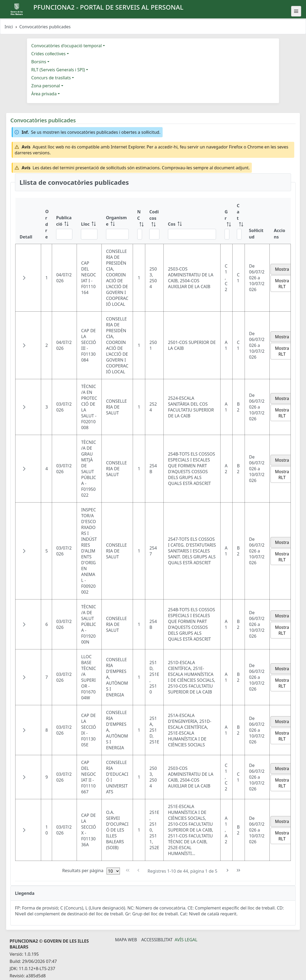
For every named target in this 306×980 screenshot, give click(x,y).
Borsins (39, 62)
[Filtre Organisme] (117, 234)
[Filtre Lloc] (89, 234)
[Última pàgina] (239, 870)
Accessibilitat (157, 940)
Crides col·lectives (48, 54)
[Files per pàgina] (113, 871)
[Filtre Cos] (192, 234)
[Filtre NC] (140, 234)
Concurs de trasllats (51, 78)
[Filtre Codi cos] (154, 234)
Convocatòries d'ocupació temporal (66, 46)
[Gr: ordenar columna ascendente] (226, 221)
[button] (24, 278)
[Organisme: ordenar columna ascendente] (117, 221)
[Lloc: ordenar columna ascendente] (89, 221)
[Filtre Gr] (227, 234)
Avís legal (186, 940)
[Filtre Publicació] (64, 234)
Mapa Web (126, 940)
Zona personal (46, 86)
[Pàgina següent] (228, 870)
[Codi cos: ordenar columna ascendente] (154, 221)
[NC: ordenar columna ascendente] (139, 221)
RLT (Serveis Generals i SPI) (58, 70)
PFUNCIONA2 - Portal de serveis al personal (108, 7)
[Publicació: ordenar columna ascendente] (64, 221)
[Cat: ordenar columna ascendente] (239, 221)
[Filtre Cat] (239, 234)
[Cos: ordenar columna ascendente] (192, 221)
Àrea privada (44, 94)
